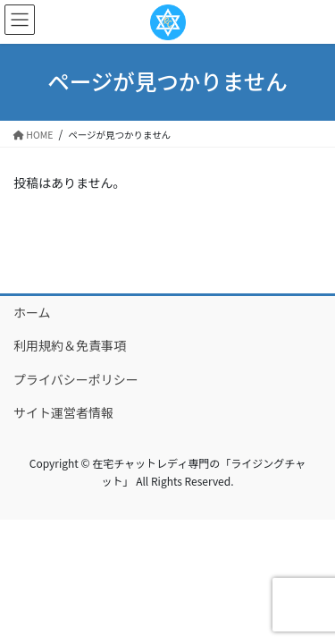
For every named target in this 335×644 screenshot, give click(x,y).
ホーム (32, 312)
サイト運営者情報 (63, 412)
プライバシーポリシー (76, 379)
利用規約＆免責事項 (70, 345)
